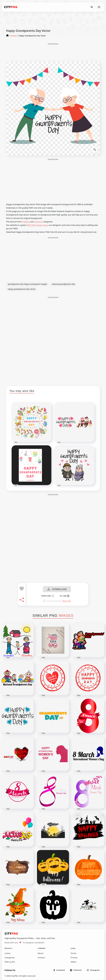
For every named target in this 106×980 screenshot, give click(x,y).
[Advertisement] (53, 52)
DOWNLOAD (57, 589)
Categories (10, 958)
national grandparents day (63, 284)
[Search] (92, 7)
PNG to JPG (10, 962)
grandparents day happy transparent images (28, 284)
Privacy (74, 958)
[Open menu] (99, 7)
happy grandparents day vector (22, 289)
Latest (7, 953)
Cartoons (38, 222)
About (40, 953)
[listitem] (59, 970)
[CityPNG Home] (11, 7)
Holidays (26, 222)
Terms (74, 953)
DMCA (74, 962)
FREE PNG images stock (37, 225)
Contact (41, 958)
